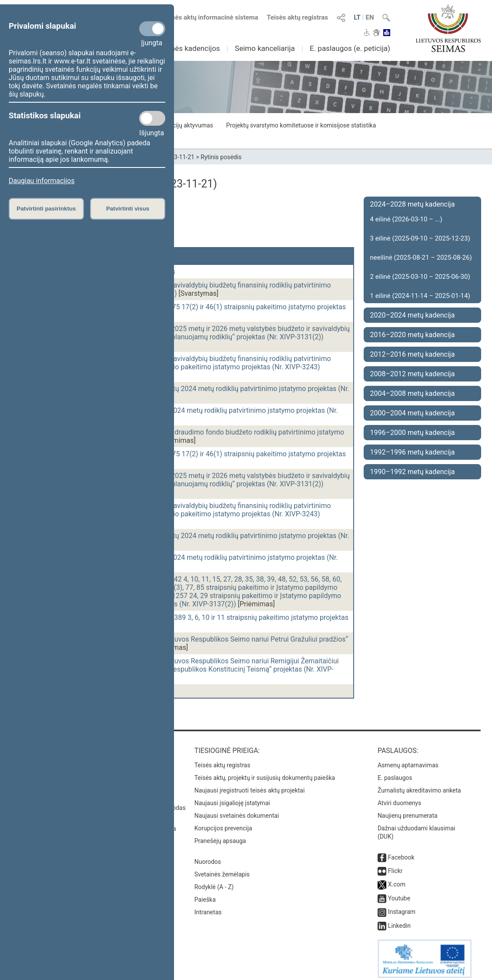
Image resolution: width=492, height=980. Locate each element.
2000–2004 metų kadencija (413, 413)
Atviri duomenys (399, 799)
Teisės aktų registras (297, 17)
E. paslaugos (395, 773)
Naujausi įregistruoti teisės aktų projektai (250, 786)
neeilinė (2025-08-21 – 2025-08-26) (421, 258)
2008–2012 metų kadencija (413, 374)
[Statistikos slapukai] (152, 118)
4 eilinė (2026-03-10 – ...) (406, 219)
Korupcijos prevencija (223, 824)
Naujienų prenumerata (408, 811)
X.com (397, 880)
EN (370, 17)
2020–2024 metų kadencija (413, 315)
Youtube (399, 894)
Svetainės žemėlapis (222, 870)
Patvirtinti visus (128, 209)
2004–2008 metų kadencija (413, 393)
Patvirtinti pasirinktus (46, 209)
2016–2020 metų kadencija (413, 335)
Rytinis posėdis (221, 157)
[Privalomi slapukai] (152, 29)
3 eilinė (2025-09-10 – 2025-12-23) (420, 238)
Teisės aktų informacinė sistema (211, 17)
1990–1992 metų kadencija (413, 472)
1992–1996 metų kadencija (413, 452)
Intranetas (208, 908)
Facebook (401, 853)
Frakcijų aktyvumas (187, 125)
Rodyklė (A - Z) (214, 883)
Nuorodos (208, 857)
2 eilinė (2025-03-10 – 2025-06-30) (420, 277)
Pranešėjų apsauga (220, 836)
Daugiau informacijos (42, 181)
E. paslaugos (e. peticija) (350, 48)
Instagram (402, 907)
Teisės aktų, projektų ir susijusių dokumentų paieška (265, 773)
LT (357, 17)
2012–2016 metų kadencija (413, 354)
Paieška (205, 895)
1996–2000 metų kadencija (413, 433)
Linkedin (399, 921)
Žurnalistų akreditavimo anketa (419, 786)
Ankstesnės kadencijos (182, 48)
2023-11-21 (179, 157)
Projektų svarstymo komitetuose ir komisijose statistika (301, 125)
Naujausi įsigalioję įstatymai (232, 799)
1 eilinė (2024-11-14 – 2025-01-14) (420, 296)
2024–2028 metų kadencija (413, 204)
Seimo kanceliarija (265, 48)
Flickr (395, 866)
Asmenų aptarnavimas (408, 761)
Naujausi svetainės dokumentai (237, 811)
